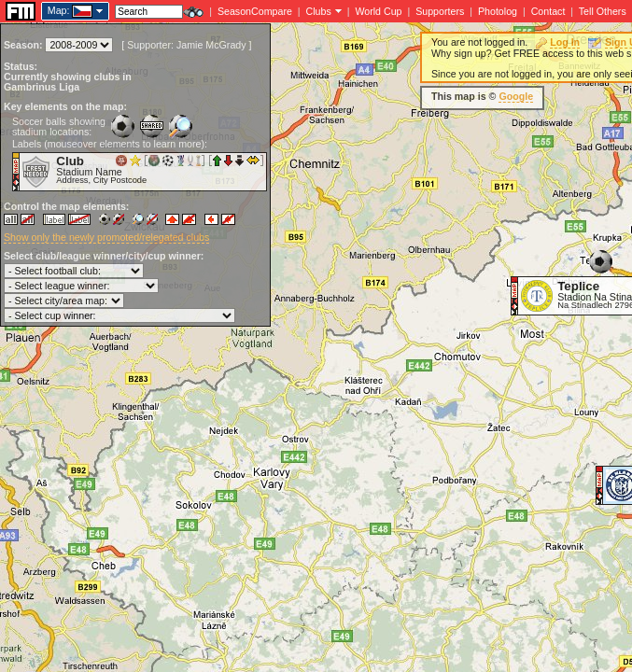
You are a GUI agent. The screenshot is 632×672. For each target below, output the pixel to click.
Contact (548, 11)
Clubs (319, 11)
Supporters (440, 11)
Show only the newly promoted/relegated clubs (106, 237)
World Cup (378, 11)
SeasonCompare (255, 11)
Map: (59, 10)
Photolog (498, 11)
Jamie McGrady (211, 45)
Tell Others (603, 11)
